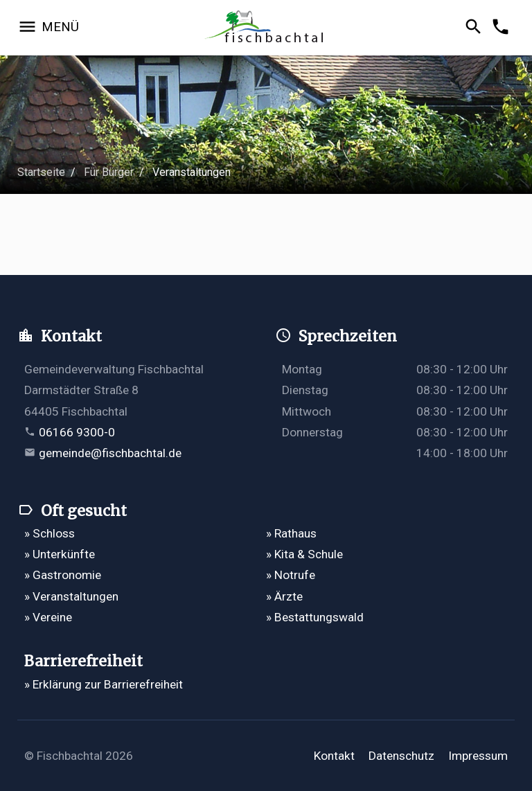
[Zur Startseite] (266, 28)
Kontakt (334, 756)
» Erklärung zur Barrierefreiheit (104, 684)
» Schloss (50, 533)
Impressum (478, 756)
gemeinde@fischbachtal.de (110, 453)
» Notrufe (291, 575)
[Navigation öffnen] (48, 28)
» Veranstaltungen (71, 596)
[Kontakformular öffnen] (503, 28)
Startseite (41, 172)
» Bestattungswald (315, 617)
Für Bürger (109, 172)
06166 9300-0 (77, 432)
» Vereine (48, 617)
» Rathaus (291, 533)
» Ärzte (284, 596)
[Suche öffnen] (476, 28)
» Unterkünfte (60, 554)
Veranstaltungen (192, 172)
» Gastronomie (63, 575)
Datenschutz (401, 756)
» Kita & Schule (304, 554)
